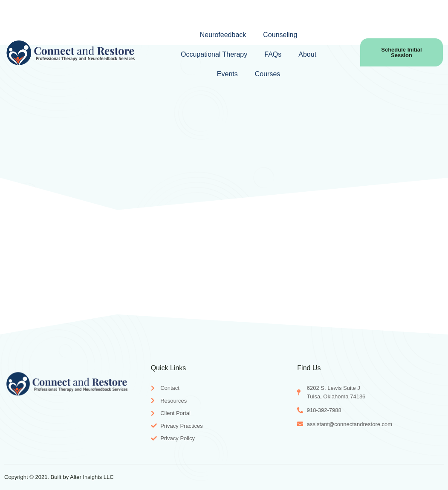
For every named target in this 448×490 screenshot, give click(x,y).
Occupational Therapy (214, 54)
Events (227, 74)
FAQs (273, 54)
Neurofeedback (223, 35)
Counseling (280, 35)
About (307, 54)
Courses (268, 74)
